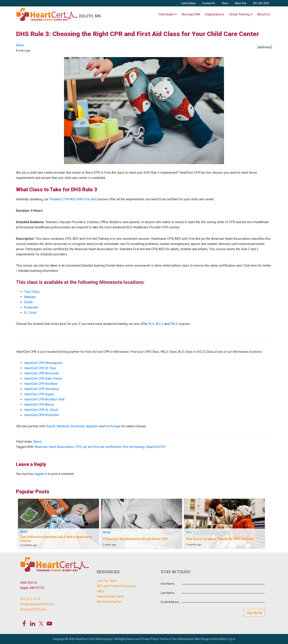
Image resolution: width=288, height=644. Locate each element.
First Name (168, 584)
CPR (78, 447)
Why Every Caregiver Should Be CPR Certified (220, 539)
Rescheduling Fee (109, 602)
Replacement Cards (110, 596)
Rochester (31, 307)
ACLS (159, 324)
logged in (40, 474)
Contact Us (209, 3)
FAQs (101, 591)
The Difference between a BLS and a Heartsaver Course (56, 539)
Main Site (241, 3)
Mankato (30, 297)
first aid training (134, 447)
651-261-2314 (261, 3)
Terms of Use (168, 639)
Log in (231, 639)
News (20, 45)
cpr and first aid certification (102, 447)
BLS (151, 324)
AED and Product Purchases (116, 586)
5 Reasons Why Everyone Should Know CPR (135, 539)
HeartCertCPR (156, 447)
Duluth (28, 302)
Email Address (170, 602)
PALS (174, 324)
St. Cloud (30, 313)
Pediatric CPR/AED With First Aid (72, 199)
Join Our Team (107, 581)
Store (225, 3)
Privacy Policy (149, 639)
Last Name (168, 593)
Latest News (188, 3)
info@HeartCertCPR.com (37, 604)
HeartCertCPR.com (33, 609)
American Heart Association (54, 447)
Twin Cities (32, 292)
